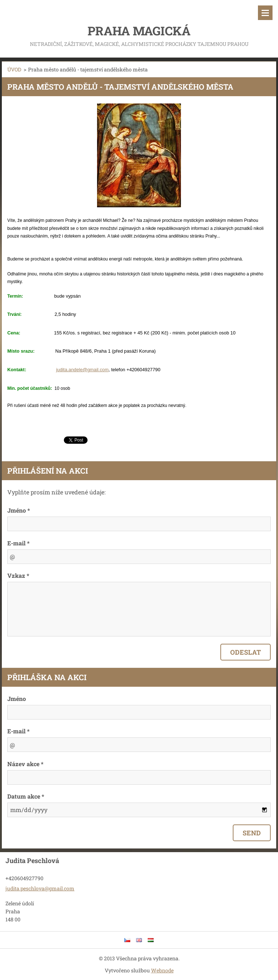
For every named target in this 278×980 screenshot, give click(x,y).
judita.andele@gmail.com (82, 370)
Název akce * (25, 764)
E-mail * (18, 543)
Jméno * (19, 510)
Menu (265, 13)
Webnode (162, 970)
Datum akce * (26, 796)
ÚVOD (14, 69)
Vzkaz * (18, 575)
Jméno (17, 699)
